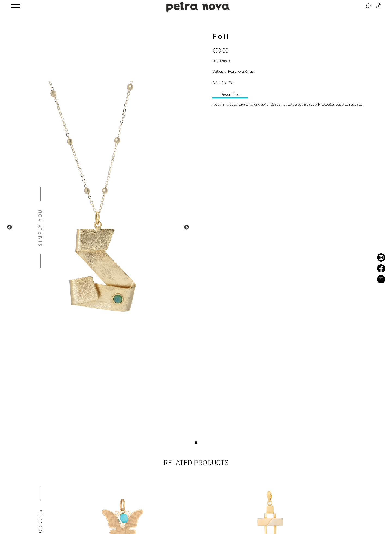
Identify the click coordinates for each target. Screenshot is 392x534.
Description (230, 94)
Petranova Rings (241, 71)
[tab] (230, 95)
